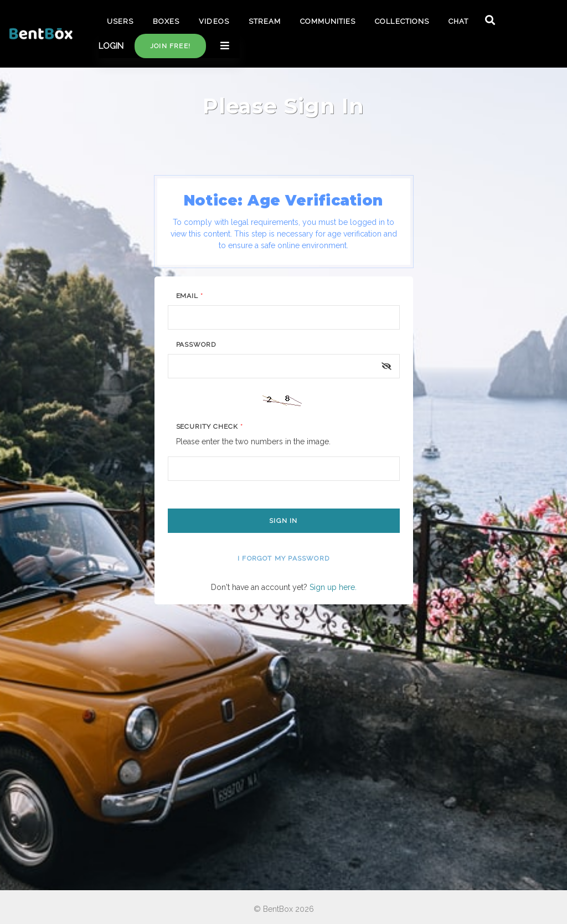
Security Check (210, 427)
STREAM (265, 21)
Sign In (283, 521)
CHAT (458, 21)
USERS (120, 21)
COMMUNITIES (328, 21)
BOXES (166, 21)
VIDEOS (214, 21)
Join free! (170, 46)
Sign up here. (333, 587)
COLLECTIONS (402, 21)
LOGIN (111, 46)
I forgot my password (283, 558)
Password (196, 345)
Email (190, 296)
